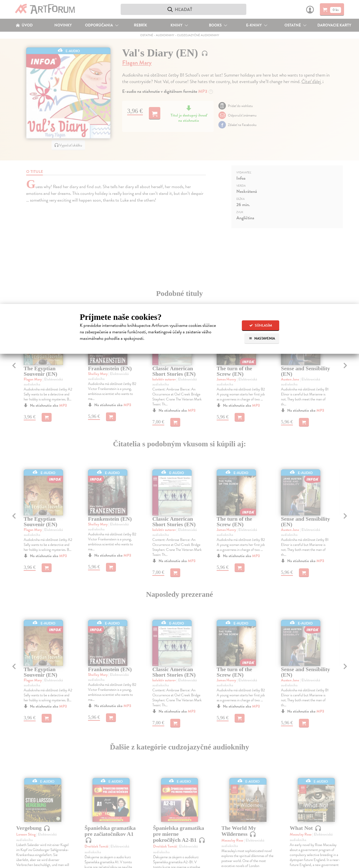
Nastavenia (262, 338)
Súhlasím (261, 325)
